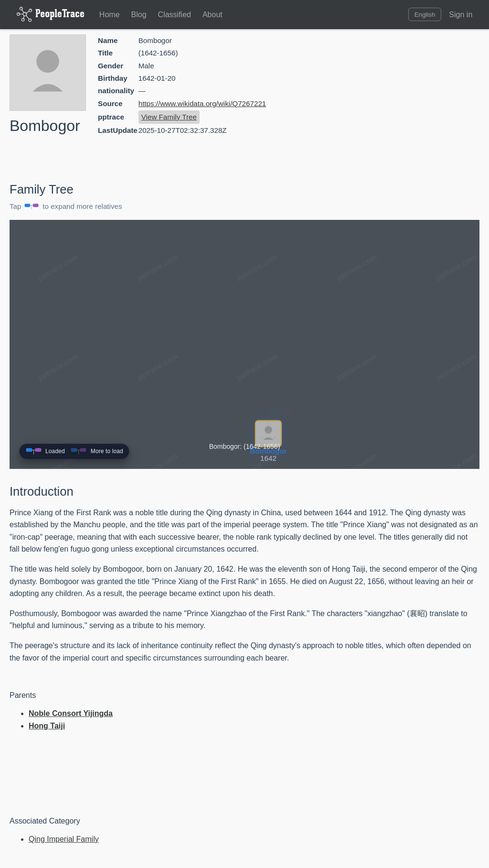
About (213, 15)
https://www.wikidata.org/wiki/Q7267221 (202, 103)
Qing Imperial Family (64, 839)
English (425, 15)
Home (110, 15)
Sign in (461, 15)
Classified (175, 15)
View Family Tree (169, 117)
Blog (139, 15)
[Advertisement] (398, 103)
